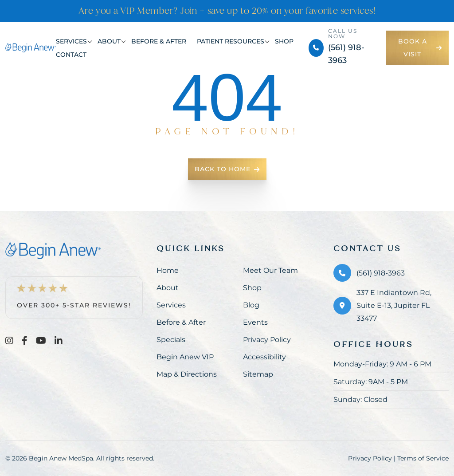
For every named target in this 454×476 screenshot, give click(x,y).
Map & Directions (187, 374)
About (109, 41)
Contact (71, 55)
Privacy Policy (267, 340)
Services (71, 41)
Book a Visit (420, 48)
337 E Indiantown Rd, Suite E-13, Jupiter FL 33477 (394, 305)
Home (168, 270)
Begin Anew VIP (185, 357)
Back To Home (227, 169)
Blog (251, 305)
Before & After (159, 41)
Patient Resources (231, 41)
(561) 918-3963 (381, 273)
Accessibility (264, 357)
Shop (284, 41)
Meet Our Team (270, 270)
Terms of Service (423, 458)
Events (255, 322)
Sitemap (258, 374)
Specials (171, 340)
